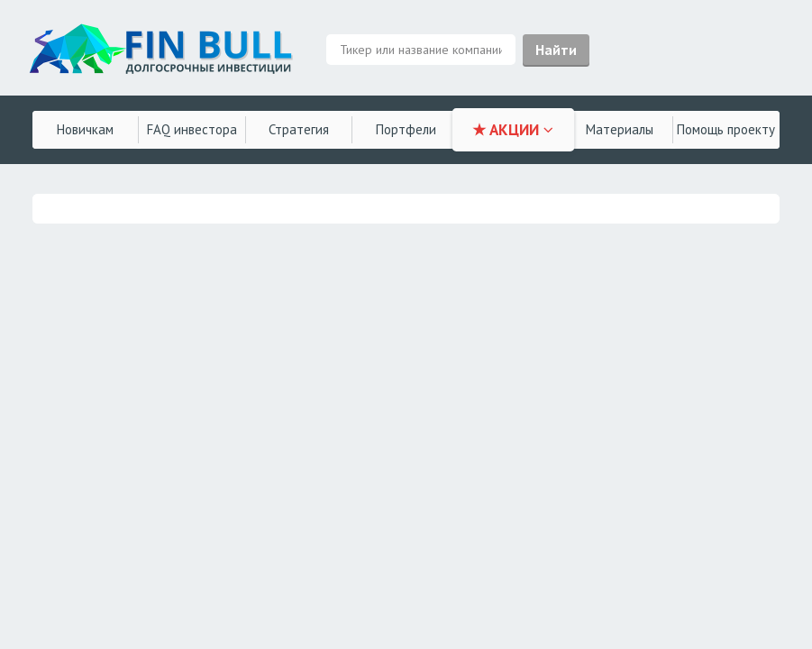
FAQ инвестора (192, 129)
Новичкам (85, 129)
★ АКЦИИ (512, 130)
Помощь (726, 129)
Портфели (406, 129)
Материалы (620, 129)
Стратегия (299, 129)
